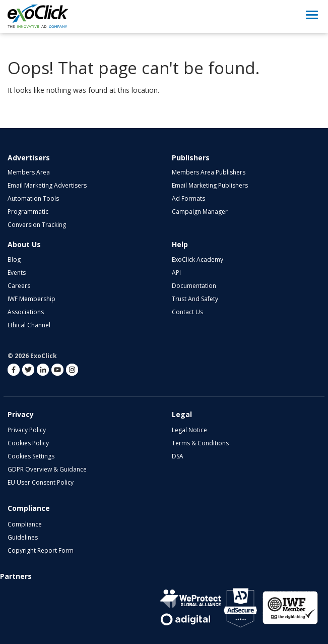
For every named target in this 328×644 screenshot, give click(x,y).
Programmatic (28, 212)
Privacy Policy (27, 430)
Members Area (29, 172)
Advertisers (29, 158)
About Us (24, 244)
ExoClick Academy (198, 259)
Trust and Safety (195, 299)
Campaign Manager (200, 212)
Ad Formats (188, 198)
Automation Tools (33, 198)
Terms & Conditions (200, 443)
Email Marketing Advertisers (47, 185)
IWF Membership (31, 299)
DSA (178, 456)
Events (17, 273)
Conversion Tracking (37, 225)
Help (180, 244)
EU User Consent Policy (41, 482)
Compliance (25, 524)
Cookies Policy (28, 443)
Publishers (191, 158)
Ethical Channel (29, 325)
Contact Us (187, 312)
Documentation (194, 286)
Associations (26, 312)
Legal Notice (189, 430)
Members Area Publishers (209, 172)
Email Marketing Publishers (210, 185)
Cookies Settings (31, 456)
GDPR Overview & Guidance (47, 469)
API (176, 273)
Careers (19, 286)
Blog (14, 259)
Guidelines (23, 537)
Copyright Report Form (41, 550)
